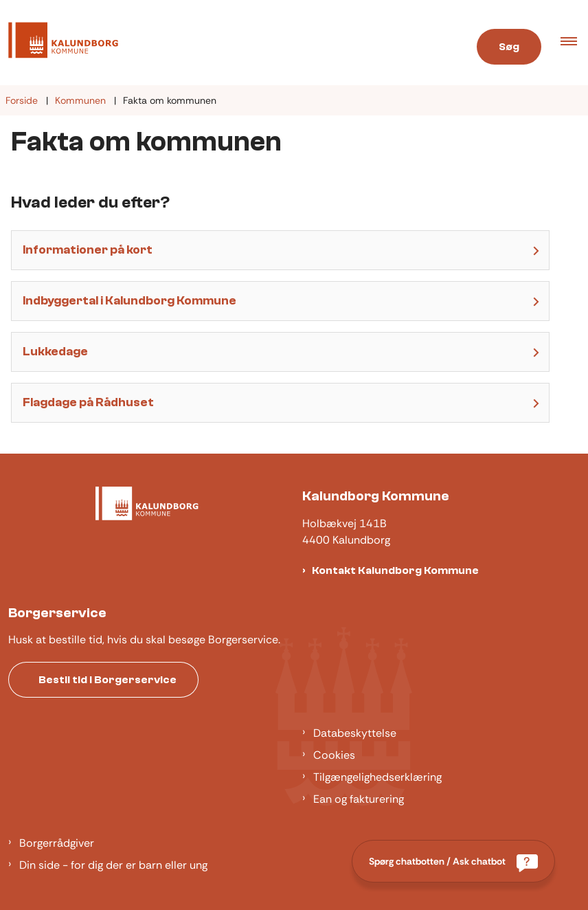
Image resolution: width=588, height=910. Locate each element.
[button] (574, 43)
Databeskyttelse (355, 733)
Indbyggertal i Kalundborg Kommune (129, 301)
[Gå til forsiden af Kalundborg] (59, 43)
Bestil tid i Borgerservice (108, 680)
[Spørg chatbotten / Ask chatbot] (453, 861)
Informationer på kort (88, 250)
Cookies (334, 755)
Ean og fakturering (359, 799)
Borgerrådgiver (57, 843)
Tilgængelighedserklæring (377, 777)
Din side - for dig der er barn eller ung (113, 865)
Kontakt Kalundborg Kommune (395, 570)
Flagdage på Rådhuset (88, 402)
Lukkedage (55, 352)
